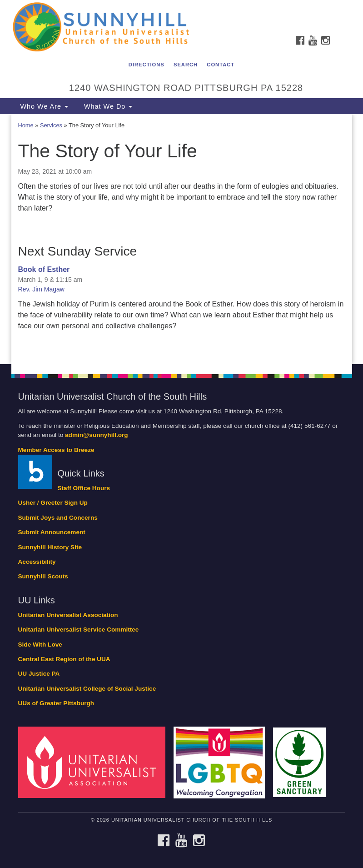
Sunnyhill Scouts (43, 576)
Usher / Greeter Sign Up (53, 503)
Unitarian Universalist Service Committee (79, 630)
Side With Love (40, 645)
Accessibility (37, 562)
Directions (147, 65)
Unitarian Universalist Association (68, 615)
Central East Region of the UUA (64, 659)
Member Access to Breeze (56, 450)
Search (186, 65)
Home (26, 125)
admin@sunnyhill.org (97, 435)
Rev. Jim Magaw (41, 289)
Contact (221, 65)
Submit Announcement (52, 532)
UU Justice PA (39, 674)
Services (51, 125)
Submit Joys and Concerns (58, 518)
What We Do (107, 106)
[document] (181, 239)
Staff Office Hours (84, 488)
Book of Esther (44, 269)
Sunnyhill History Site (50, 547)
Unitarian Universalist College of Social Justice (87, 689)
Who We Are (43, 106)
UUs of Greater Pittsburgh (56, 703)
